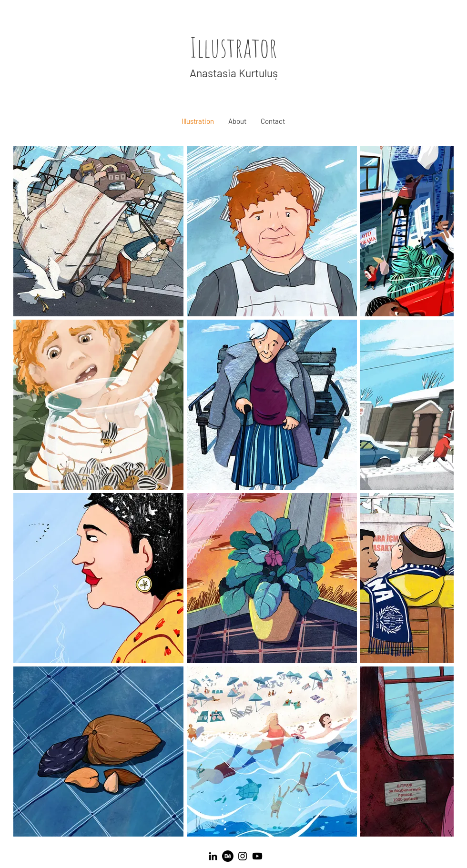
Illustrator (233, 47)
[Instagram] (243, 856)
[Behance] (228, 856)
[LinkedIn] (213, 856)
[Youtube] (257, 856)
